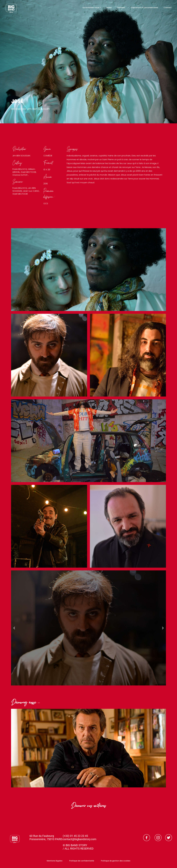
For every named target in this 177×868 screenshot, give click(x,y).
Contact (168, 8)
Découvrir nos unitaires (88, 807)
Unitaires (121, 8)
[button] (14, 628)
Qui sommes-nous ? (92, 8)
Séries (109, 8)
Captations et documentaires (144, 8)
